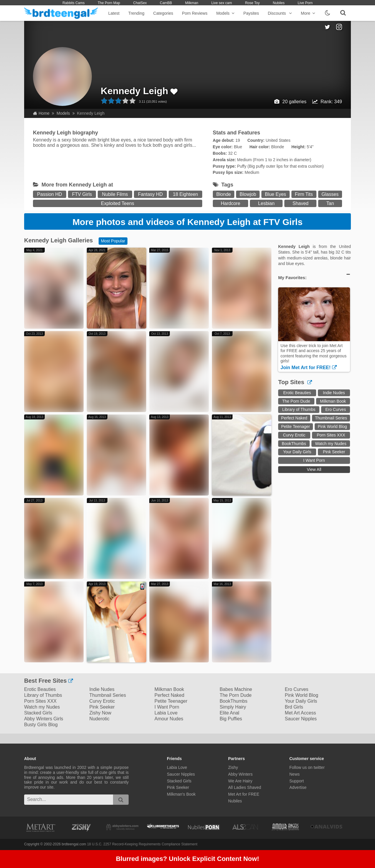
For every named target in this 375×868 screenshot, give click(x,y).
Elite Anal (229, 713)
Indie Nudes (334, 393)
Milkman (192, 3)
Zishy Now (100, 713)
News (294, 774)
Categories (163, 13)
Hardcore (230, 203)
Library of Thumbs (299, 409)
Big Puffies (231, 719)
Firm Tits (304, 194)
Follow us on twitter (307, 767)
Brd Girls (294, 707)
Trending (136, 13)
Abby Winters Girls (44, 719)
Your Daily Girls (297, 452)
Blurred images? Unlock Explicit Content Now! (188, 859)
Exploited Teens (118, 203)
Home (41, 113)
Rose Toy (252, 3)
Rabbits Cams (73, 3)
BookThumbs (294, 444)
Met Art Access (301, 713)
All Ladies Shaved (245, 787)
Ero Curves (336, 409)
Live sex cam (222, 3)
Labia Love (166, 713)
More (308, 13)
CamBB (166, 3)
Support (297, 781)
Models (225, 13)
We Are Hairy (240, 781)
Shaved (301, 203)
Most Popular (113, 241)
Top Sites (295, 382)
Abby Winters (240, 774)
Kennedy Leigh (134, 91)
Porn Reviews (195, 13)
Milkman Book (333, 401)
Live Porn (305, 3)
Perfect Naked (294, 418)
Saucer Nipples (301, 719)
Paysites (251, 13)
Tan (330, 203)
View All (314, 469)
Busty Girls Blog (41, 725)
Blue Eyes (276, 194)
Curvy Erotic (294, 435)
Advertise (298, 787)
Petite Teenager (296, 426)
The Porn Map (109, 3)
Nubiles (279, 3)
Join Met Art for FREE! (309, 368)
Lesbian (266, 203)
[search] (121, 800)
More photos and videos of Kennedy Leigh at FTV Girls (187, 222)
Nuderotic (99, 719)
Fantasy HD (150, 194)
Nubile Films (115, 194)
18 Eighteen (185, 194)
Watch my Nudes (331, 444)
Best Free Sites (49, 681)
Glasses (330, 194)
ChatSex (140, 3)
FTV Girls (82, 194)
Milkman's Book (181, 794)
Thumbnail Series (331, 418)
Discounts (280, 13)
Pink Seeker (334, 452)
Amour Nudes (169, 719)
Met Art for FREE (244, 794)
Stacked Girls (38, 713)
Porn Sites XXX (331, 435)
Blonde (224, 194)
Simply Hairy (233, 707)
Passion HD (49, 194)
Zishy (233, 767)
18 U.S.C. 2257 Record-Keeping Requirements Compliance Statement (142, 844)
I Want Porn (314, 460)
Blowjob (248, 194)
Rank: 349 (331, 102)
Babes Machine (236, 689)
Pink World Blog (332, 426)
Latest (114, 13)
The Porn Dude (296, 401)
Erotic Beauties (297, 393)
